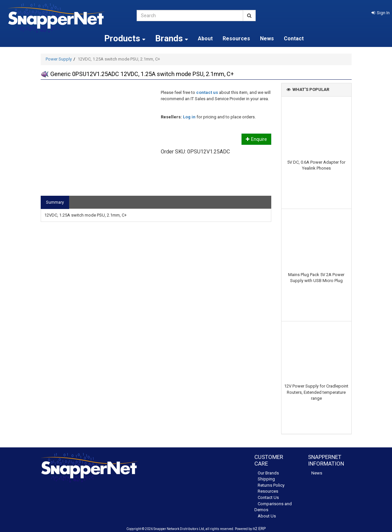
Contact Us (268, 497)
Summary (55, 202)
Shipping (266, 479)
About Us (267, 516)
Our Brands (268, 473)
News (267, 39)
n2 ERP (259, 529)
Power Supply (59, 59)
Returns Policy (271, 485)
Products (125, 38)
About (205, 39)
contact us (207, 92)
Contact (294, 39)
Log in (189, 117)
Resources (236, 39)
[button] (381, 13)
